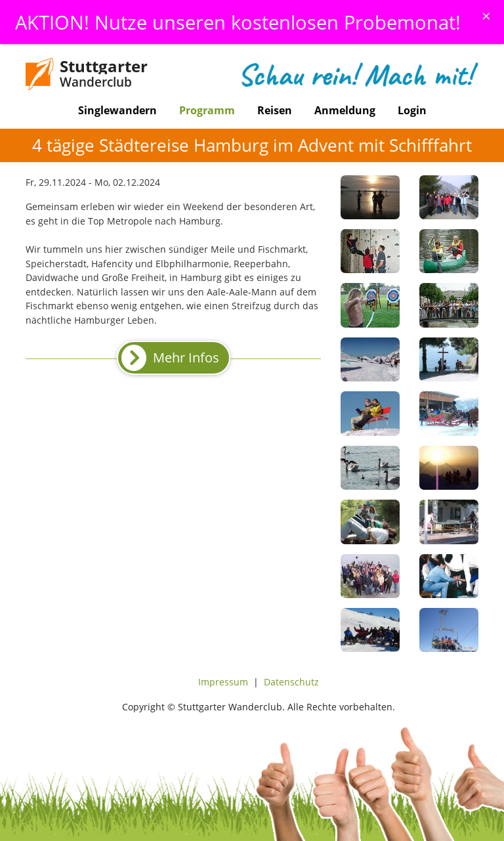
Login (412, 110)
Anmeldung (345, 110)
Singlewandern (117, 110)
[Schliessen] (486, 16)
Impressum (223, 682)
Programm (207, 110)
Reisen (275, 110)
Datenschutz (291, 682)
